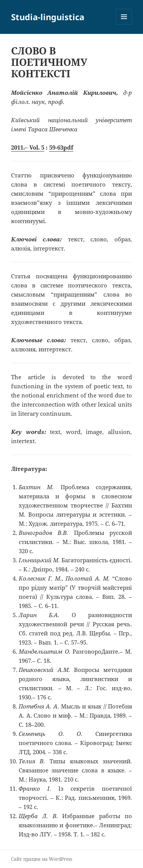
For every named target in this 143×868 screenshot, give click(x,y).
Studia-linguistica (48, 17)
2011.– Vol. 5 (28, 147)
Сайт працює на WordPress (42, 859)
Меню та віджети (124, 25)
